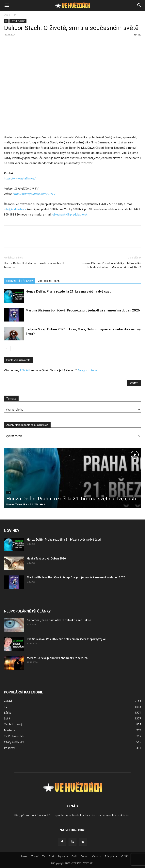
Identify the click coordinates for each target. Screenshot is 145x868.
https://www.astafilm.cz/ (20, 178)
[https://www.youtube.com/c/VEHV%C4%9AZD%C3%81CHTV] (34, 194)
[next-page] (13, 348)
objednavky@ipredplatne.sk (70, 215)
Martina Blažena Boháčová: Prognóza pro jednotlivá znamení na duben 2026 (83, 310)
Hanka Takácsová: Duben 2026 (46, 559)
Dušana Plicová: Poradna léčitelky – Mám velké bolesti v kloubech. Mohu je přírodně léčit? (111, 265)
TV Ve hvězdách (18, 21)
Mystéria (63, 856)
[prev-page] (6, 348)
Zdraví (35, 856)
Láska (24, 856)
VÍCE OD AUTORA (49, 281)
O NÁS (125, 856)
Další (74, 856)
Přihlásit (25, 370)
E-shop (85, 856)
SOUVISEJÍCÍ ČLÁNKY (20, 281)
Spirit (52, 856)
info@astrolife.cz (15, 209)
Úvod (7, 15)
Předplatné (111, 856)
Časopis (97, 856)
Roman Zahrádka (17, 504)
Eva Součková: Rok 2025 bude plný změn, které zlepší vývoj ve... (67, 639)
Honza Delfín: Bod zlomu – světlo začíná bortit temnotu (34, 265)
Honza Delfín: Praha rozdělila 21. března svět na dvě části (69, 291)
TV (15, 15)
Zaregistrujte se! (88, 370)
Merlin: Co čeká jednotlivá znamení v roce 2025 (57, 658)
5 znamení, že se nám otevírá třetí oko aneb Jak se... (60, 620)
